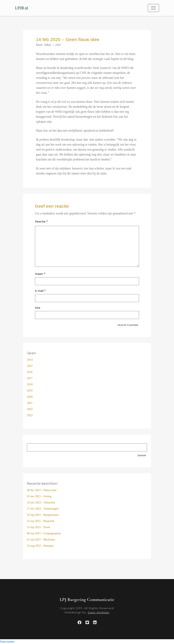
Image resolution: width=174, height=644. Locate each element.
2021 (30, 403)
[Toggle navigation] (153, 8)
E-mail (40, 291)
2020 (58, 45)
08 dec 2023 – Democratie (42, 490)
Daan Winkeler (99, 612)
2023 (30, 415)
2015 (30, 366)
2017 (30, 378)
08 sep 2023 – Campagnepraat (44, 533)
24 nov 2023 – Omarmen (41, 503)
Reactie (41, 221)
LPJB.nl (22, 8)
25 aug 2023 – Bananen (40, 546)
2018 (30, 384)
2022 (30, 409)
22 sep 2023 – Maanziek (41, 521)
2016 (30, 372)
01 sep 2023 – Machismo (41, 540)
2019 (30, 391)
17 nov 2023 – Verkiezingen (43, 509)
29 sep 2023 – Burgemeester (43, 515)
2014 (30, 360)
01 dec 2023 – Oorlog (39, 496)
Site (38, 308)
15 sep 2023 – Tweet (38, 527)
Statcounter (7, 642)
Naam (40, 274)
